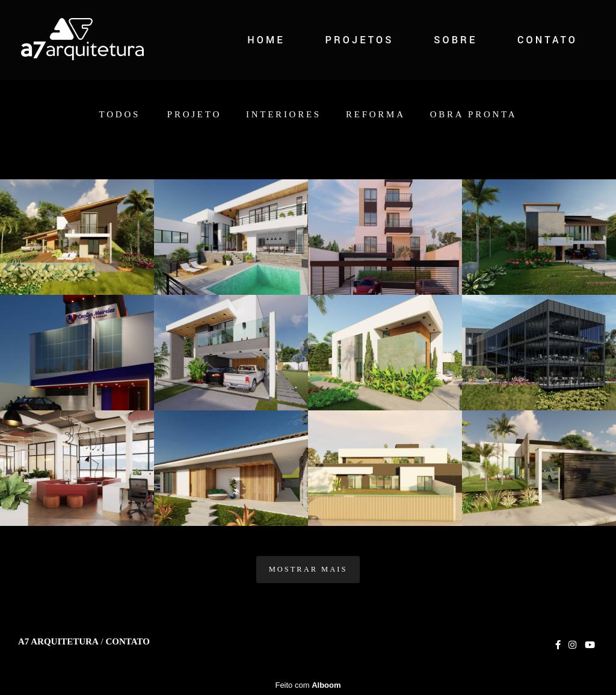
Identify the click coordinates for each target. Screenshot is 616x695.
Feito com (308, 685)
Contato (127, 642)
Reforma (376, 115)
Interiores (284, 115)
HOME (266, 40)
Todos (120, 115)
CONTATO (547, 40)
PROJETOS (359, 40)
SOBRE (455, 40)
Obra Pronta (474, 115)
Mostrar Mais (308, 569)
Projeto (194, 115)
